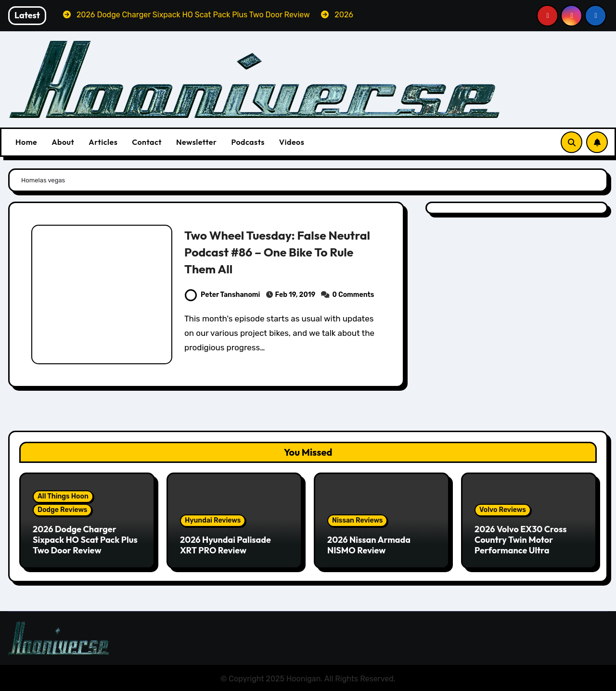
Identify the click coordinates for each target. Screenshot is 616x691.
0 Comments (353, 295)
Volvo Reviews (503, 510)
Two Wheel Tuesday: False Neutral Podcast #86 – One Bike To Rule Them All (278, 252)
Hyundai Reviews (213, 520)
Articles (103, 142)
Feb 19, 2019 (295, 295)
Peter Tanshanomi (222, 295)
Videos (292, 142)
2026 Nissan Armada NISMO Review (369, 545)
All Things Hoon (63, 496)
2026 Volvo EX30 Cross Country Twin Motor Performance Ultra (520, 539)
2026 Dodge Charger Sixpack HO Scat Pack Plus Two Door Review (85, 539)
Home (26, 142)
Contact (147, 142)
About (63, 142)
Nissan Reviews (357, 520)
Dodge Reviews (62, 510)
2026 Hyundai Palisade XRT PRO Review (225, 545)
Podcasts (248, 142)
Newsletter (196, 142)
